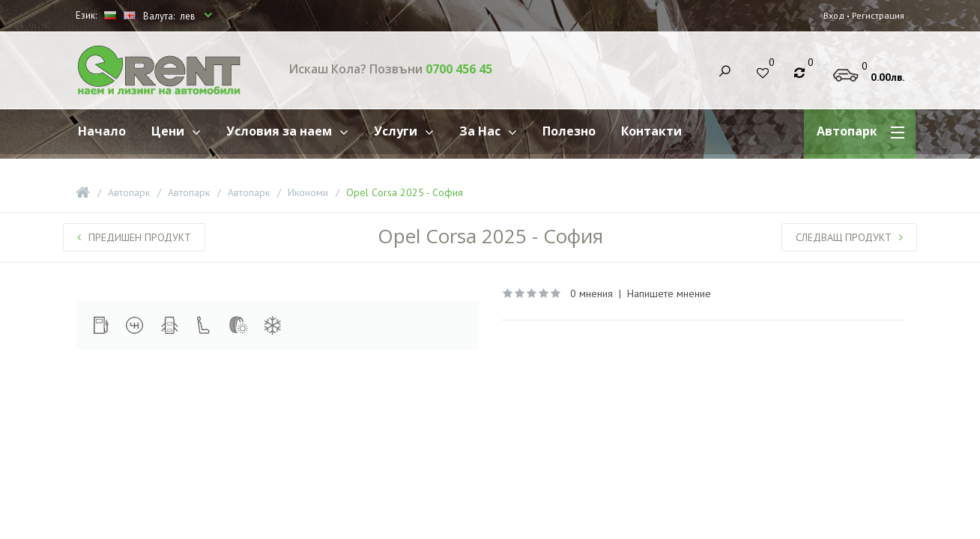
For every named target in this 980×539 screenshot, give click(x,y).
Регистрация (877, 15)
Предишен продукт (134, 237)
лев (189, 16)
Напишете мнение (669, 293)
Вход (832, 15)
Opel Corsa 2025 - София (405, 192)
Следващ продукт (849, 237)
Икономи (308, 192)
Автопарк (129, 192)
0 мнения (592, 293)
